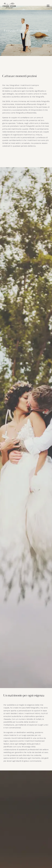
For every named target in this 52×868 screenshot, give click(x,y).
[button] (48, 6)
